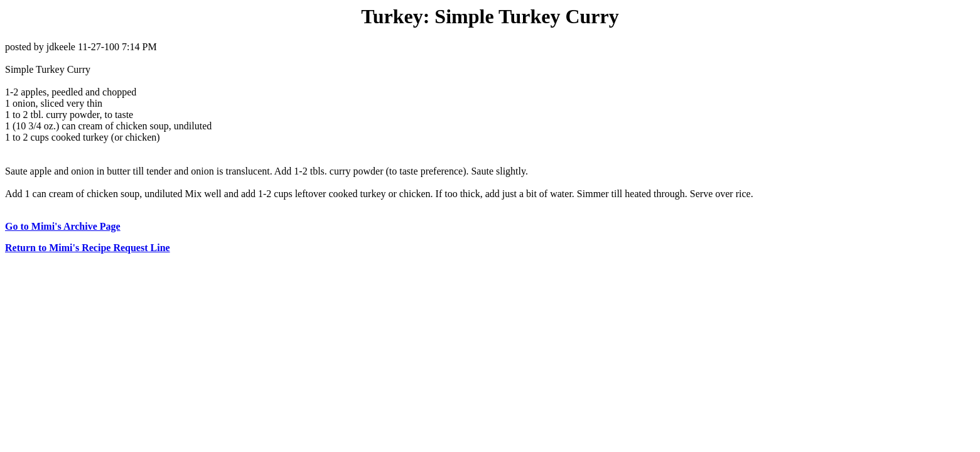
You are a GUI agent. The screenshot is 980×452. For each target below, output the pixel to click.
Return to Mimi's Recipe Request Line (88, 248)
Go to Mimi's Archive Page (63, 226)
